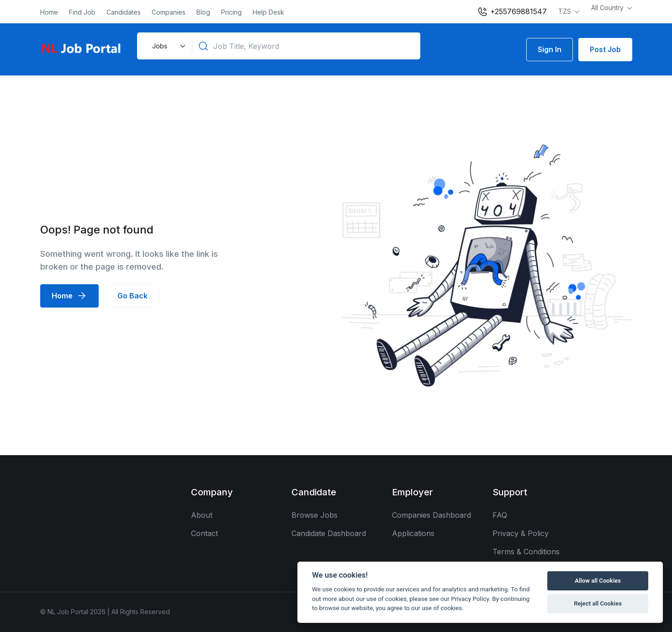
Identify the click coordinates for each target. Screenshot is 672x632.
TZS (566, 11)
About (202, 515)
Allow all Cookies (598, 581)
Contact (204, 533)
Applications (413, 533)
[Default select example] (168, 46)
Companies (169, 12)
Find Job (82, 12)
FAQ (500, 515)
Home (49, 12)
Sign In (550, 49)
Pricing (231, 12)
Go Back (132, 296)
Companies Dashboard (431, 515)
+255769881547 (512, 12)
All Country (608, 8)
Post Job (605, 49)
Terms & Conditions (526, 552)
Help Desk (268, 12)
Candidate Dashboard (329, 533)
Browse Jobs (315, 515)
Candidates (124, 12)
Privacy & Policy (521, 533)
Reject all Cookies (598, 603)
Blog (203, 12)
